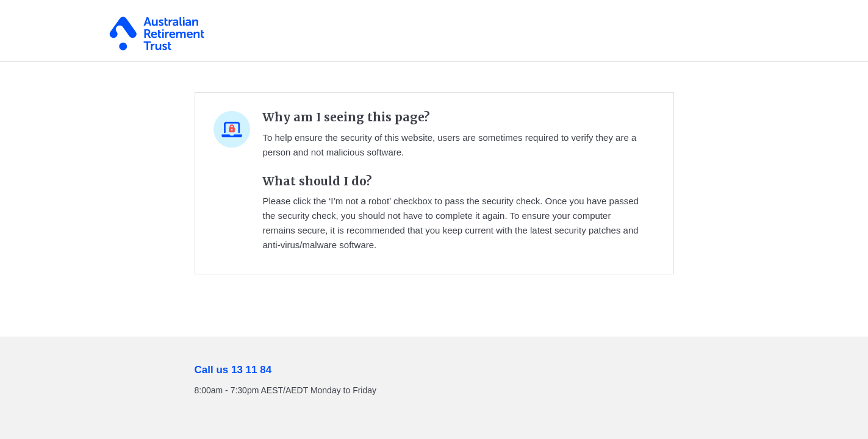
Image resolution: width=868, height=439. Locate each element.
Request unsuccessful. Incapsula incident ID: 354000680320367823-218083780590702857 (434, 220)
